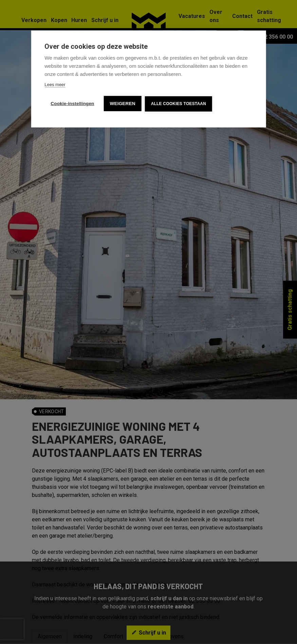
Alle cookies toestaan (179, 104)
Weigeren (123, 104)
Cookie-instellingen (72, 104)
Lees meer (55, 85)
